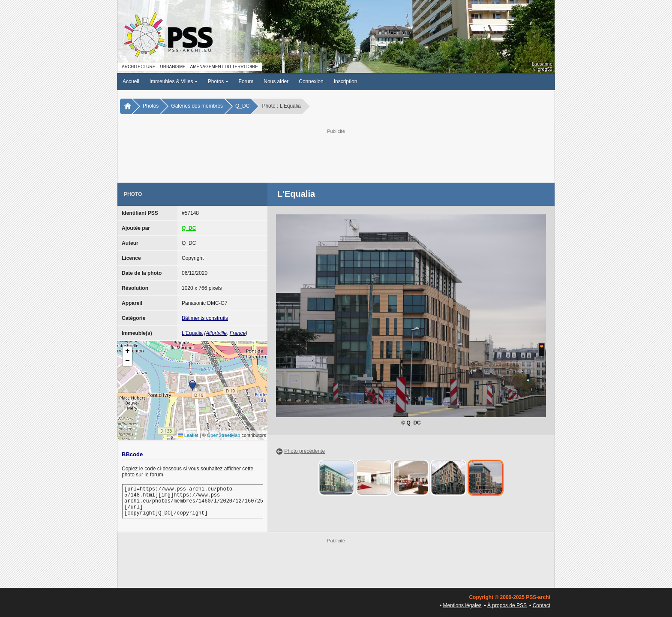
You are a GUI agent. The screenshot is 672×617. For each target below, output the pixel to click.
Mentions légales (462, 605)
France (238, 333)
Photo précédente (304, 451)
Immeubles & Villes (174, 81)
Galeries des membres (197, 106)
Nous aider (276, 81)
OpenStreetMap (224, 435)
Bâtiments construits (205, 318)
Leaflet (188, 435)
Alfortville (216, 333)
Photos (218, 81)
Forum (246, 81)
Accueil (131, 81)
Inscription (346, 81)
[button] (192, 385)
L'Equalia (192, 333)
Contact (541, 605)
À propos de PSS (507, 605)
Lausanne (542, 64)
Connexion (311, 81)
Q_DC (242, 106)
